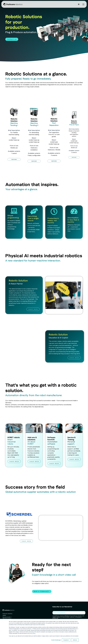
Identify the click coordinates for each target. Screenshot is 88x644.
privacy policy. (32, 633)
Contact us (12, 39)
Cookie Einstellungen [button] (56, 640)
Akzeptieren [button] (66, 640)
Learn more (33, 309)
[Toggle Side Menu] (83, 4)
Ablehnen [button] (75, 640)
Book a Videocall (42, 591)
